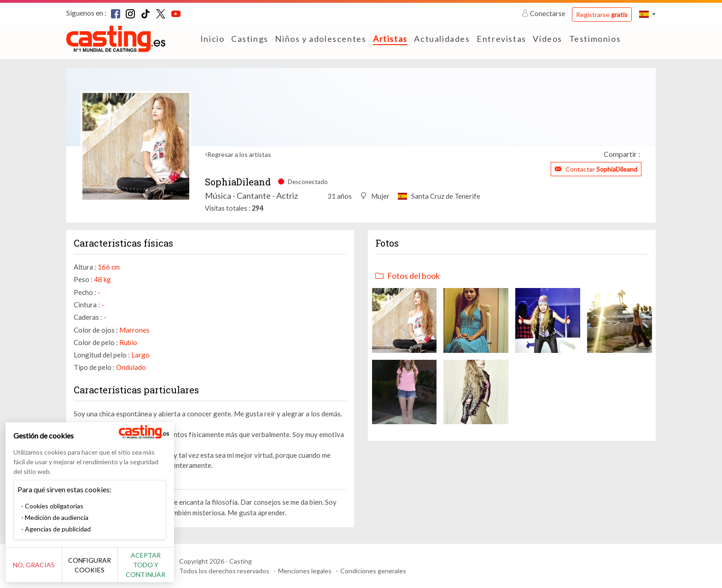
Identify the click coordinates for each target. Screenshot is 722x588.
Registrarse (602, 14)
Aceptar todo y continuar (166, 570)
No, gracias (38, 570)
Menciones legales (305, 571)
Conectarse (544, 13)
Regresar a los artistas (239, 154)
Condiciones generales (373, 571)
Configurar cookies (102, 570)
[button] (647, 14)
